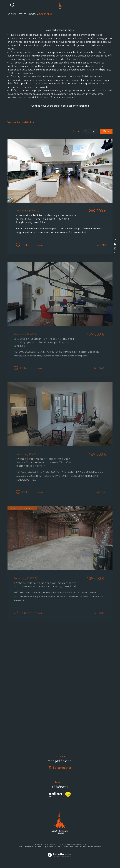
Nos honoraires (26, 847)
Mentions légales (54, 847)
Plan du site (40, 847)
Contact (115, 247)
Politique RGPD (86, 847)
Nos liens (74, 847)
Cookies (98, 847)
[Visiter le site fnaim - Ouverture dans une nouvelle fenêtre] (68, 794)
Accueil (12, 14)
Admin (66, 847)
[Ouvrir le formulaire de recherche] (12, 5)
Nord (32, 14)
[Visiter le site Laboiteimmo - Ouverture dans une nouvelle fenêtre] (60, 859)
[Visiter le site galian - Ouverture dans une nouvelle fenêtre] (55, 794)
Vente (23, 14)
